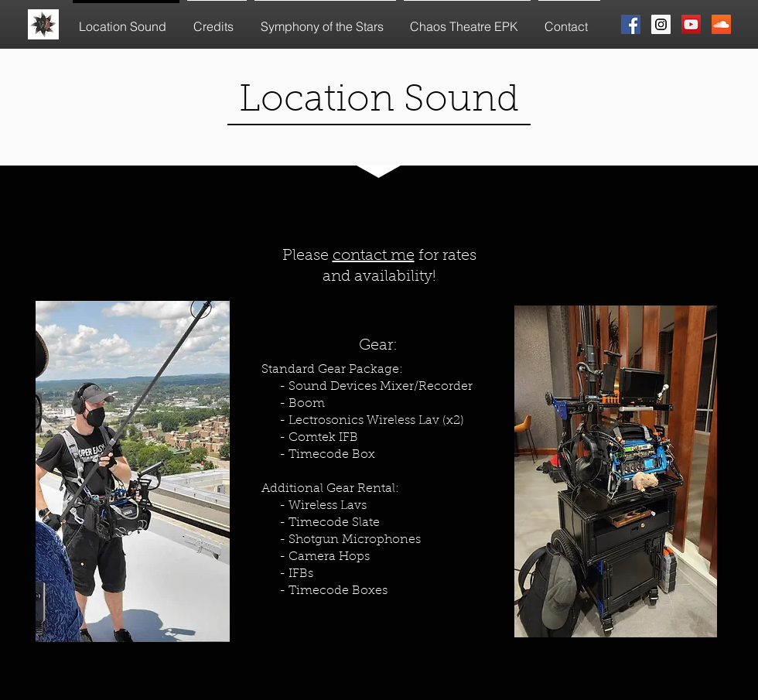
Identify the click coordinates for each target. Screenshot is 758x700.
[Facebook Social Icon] (631, 24)
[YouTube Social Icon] (691, 24)
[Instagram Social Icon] (661, 24)
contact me (374, 256)
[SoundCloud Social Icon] (721, 24)
